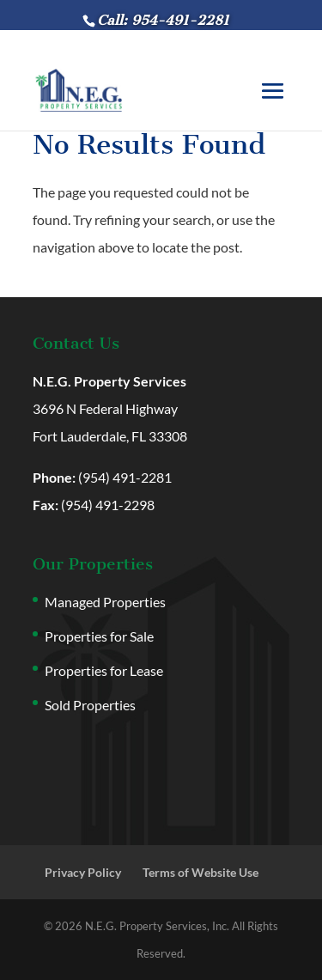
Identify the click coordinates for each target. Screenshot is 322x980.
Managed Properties (105, 602)
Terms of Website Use (200, 872)
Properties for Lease (104, 670)
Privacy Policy (83, 872)
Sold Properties (90, 705)
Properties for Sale (99, 636)
